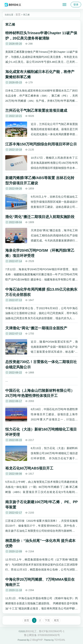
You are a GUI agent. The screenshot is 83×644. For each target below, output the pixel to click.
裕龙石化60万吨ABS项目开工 (29, 468)
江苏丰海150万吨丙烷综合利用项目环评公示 (41, 144)
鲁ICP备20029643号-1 (52, 631)
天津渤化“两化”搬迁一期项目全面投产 (36, 328)
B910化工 (31, 631)
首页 (18, 15)
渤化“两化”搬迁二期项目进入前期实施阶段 (40, 217)
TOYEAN (59, 640)
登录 (76, 5)
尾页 (56, 620)
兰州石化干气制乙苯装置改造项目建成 (36, 110)
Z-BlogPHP (36, 640)
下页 (47, 620)
